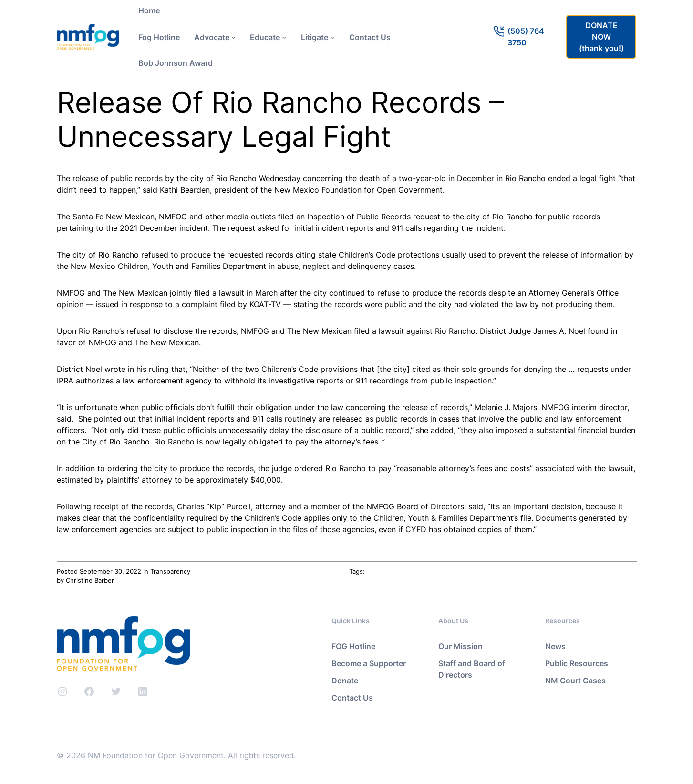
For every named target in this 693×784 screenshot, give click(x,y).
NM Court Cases (575, 681)
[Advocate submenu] (234, 37)
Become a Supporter (369, 663)
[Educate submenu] (284, 37)
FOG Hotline (353, 646)
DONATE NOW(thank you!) (601, 37)
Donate (345, 681)
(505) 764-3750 (528, 37)
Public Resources (577, 663)
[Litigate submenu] (332, 37)
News (555, 646)
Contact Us (352, 698)
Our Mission (460, 646)
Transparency (170, 571)
